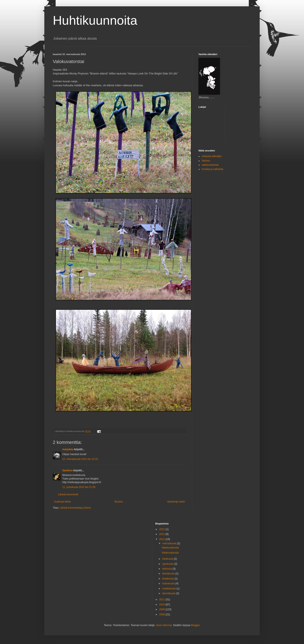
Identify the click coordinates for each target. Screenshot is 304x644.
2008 (162, 614)
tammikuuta (169, 593)
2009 (162, 609)
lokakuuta (168, 559)
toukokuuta (169, 583)
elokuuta (167, 569)
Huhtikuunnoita (95, 20)
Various (206, 161)
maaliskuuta (169, 589)
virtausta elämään (212, 156)
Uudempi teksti (62, 502)
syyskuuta (168, 564)
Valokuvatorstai (170, 548)
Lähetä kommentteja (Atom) (75, 508)
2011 (162, 600)
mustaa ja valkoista (212, 169)
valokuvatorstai (210, 165)
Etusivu (119, 502)
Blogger (195, 625)
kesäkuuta (168, 579)
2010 (162, 605)
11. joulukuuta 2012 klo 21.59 (79, 487)
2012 (162, 539)
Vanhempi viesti (176, 502)
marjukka (68, 449)
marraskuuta (170, 543)
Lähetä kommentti (68, 494)
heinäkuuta (169, 574)
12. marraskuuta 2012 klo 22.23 (80, 459)
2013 (162, 534)
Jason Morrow (164, 625)
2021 (162, 529)
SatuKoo (67, 470)
